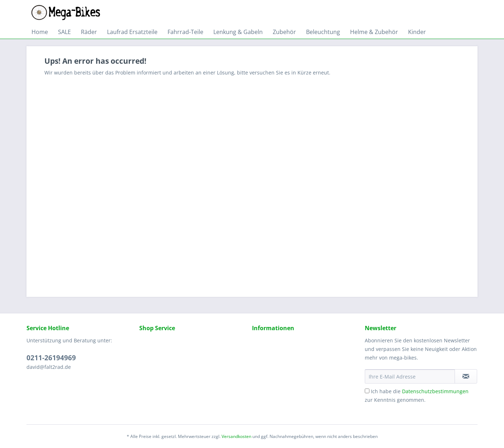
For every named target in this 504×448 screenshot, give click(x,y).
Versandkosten (236, 436)
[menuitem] (40, 32)
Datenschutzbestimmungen (435, 391)
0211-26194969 (51, 358)
